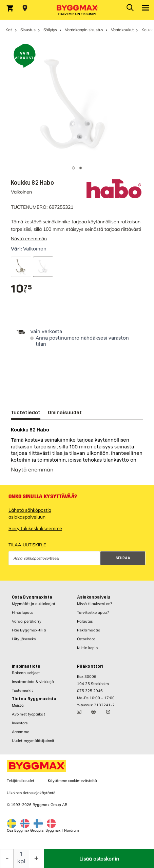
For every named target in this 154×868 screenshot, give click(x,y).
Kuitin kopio (87, 651)
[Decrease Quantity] (7, 859)
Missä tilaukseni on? (94, 607)
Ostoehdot (86, 642)
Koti (9, 30)
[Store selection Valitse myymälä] (25, 8)
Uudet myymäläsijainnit (33, 744)
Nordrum (71, 834)
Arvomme (21, 735)
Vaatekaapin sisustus (84, 30)
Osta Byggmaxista (32, 601)
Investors (20, 726)
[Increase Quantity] (36, 859)
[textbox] (21, 289)
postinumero (64, 338)
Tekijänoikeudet (21, 784)
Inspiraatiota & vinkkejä (33, 685)
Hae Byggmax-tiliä (29, 633)
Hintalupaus (23, 616)
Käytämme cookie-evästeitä (72, 784)
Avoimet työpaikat (28, 718)
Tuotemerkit (22, 694)
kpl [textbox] (21, 861)
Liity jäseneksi (24, 642)
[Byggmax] (77, 10)
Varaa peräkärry (27, 625)
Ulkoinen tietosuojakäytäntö (31, 796)
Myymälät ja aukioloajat (34, 607)
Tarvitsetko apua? (93, 616)
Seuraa (123, 561)
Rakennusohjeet (26, 676)
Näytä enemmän (29, 239)
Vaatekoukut (122, 30)
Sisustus (28, 30)
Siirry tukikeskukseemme (35, 532)
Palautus (85, 625)
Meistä (18, 709)
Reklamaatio (89, 633)
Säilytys (50, 30)
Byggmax (53, 834)
